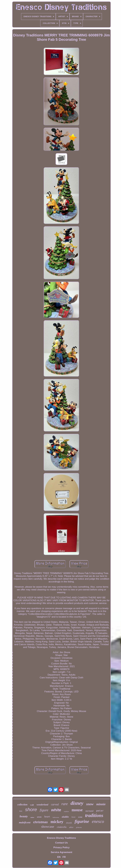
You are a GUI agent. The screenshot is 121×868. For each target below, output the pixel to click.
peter (100, 811)
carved (55, 804)
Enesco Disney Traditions (62, 838)
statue (32, 817)
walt (32, 805)
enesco (98, 821)
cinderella (62, 827)
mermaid (89, 811)
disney (77, 803)
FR (64, 857)
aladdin (65, 817)
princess (79, 827)
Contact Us (61, 843)
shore (31, 809)
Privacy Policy (61, 847)
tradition (66, 811)
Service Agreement (61, 852)
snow (90, 804)
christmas (41, 822)
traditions (94, 815)
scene (80, 817)
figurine (82, 821)
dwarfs (69, 823)
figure (44, 810)
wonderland (42, 805)
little (21, 811)
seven (39, 817)
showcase (48, 827)
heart (47, 817)
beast (73, 817)
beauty (24, 816)
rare (65, 804)
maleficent (25, 822)
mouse (77, 810)
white (56, 810)
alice (71, 827)
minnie (101, 804)
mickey (57, 822)
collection (22, 805)
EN (59, 857)
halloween (56, 817)
